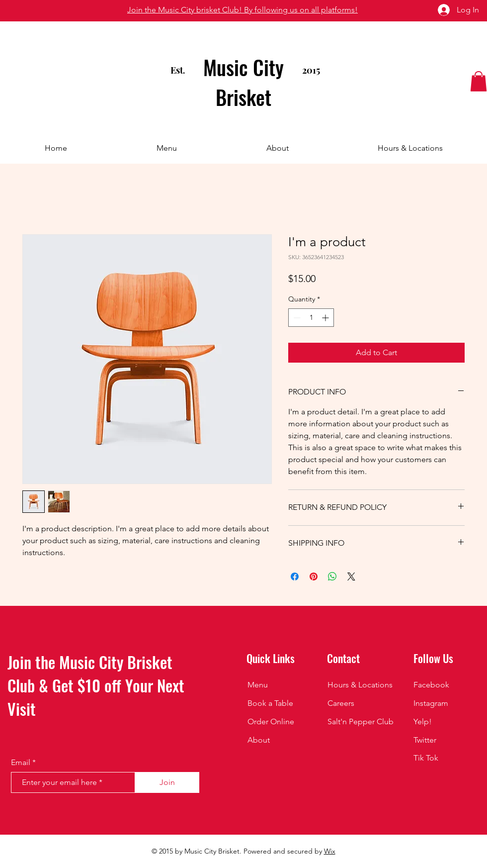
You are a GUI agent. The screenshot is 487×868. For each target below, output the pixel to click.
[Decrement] (296, 318)
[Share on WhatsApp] (332, 577)
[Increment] (326, 318)
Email (21, 763)
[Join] (167, 782)
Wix (330, 851)
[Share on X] (351, 577)
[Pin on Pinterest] (314, 577)
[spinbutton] (311, 318)
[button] (479, 81)
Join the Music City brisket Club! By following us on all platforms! (243, 10)
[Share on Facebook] (295, 577)
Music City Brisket (243, 82)
